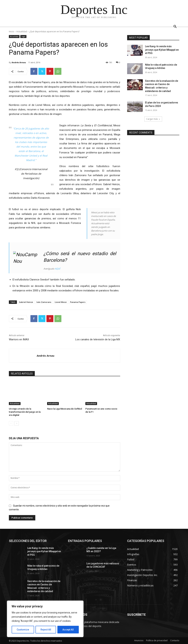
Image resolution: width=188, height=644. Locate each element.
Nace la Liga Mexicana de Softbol (65, 409)
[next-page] (17, 423)
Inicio (11, 31)
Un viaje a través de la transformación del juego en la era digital (25, 412)
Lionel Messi (61, 302)
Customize (23, 630)
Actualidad (22, 31)
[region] (45, 619)
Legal (23, 37)
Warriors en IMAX (19, 339)
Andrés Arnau (19, 62)
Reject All (46, 630)
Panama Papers (78, 302)
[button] (175, 27)
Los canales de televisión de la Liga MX (98, 339)
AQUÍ (57, 269)
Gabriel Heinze (26, 302)
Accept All (68, 630)
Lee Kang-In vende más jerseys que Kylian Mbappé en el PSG (162, 50)
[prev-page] (11, 423)
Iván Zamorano (44, 302)
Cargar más (153, 119)
